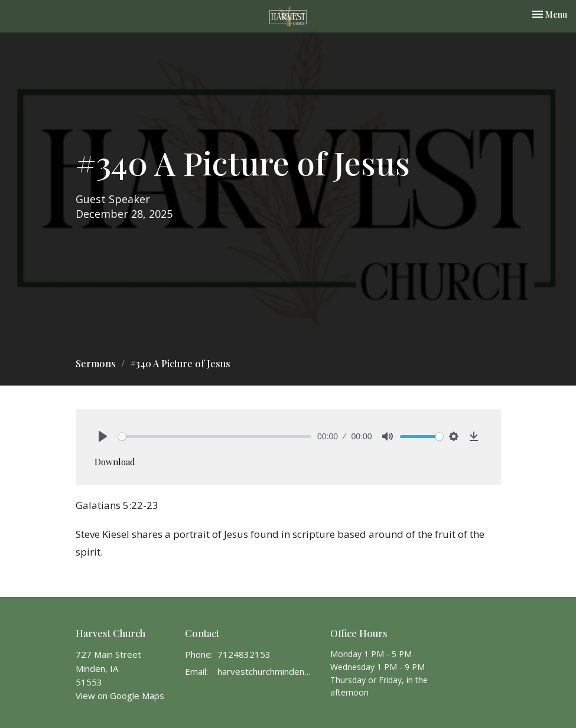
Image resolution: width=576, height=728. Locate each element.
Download (115, 462)
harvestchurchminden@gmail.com (268, 671)
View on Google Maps (120, 696)
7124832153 (244, 654)
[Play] (103, 436)
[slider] (215, 437)
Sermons (96, 363)
